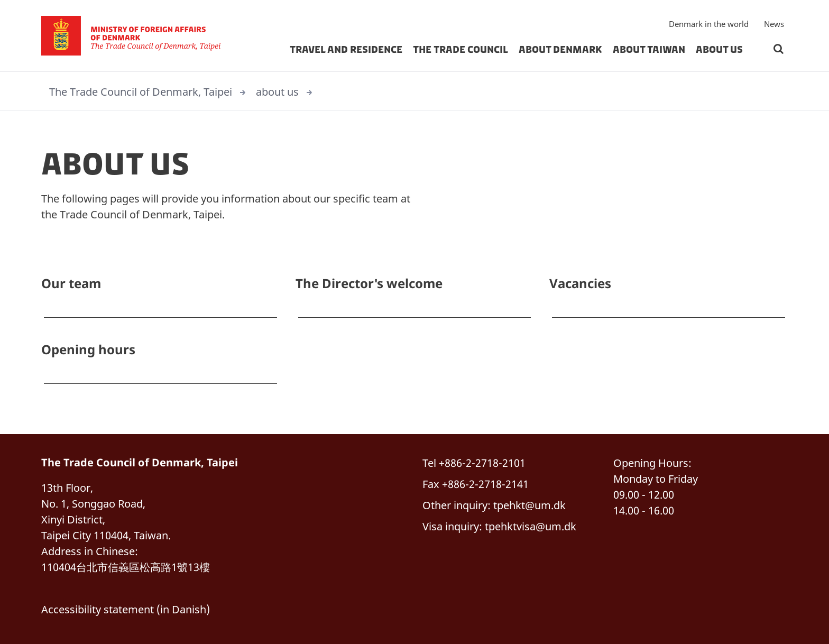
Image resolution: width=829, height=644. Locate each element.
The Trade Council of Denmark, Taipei (141, 92)
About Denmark (560, 50)
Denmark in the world (709, 24)
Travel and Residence (346, 50)
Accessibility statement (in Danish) (126, 609)
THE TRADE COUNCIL (460, 50)
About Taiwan (649, 50)
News (774, 24)
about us (719, 50)
